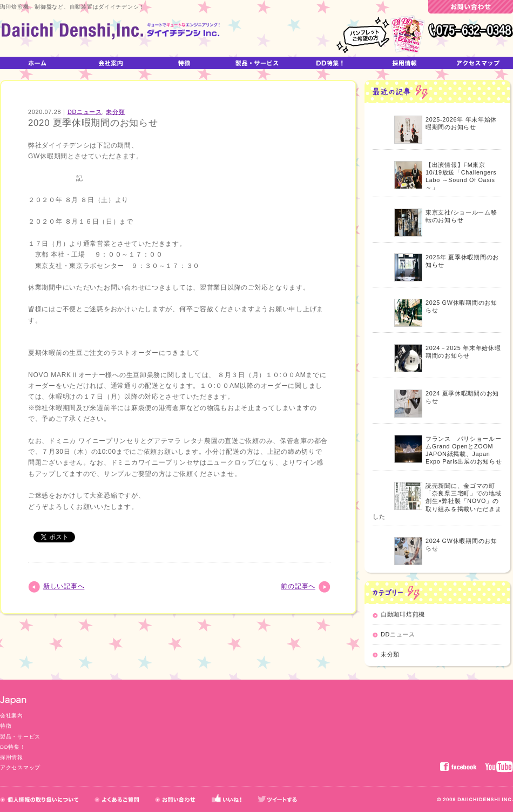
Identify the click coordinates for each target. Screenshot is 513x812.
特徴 (6, 726)
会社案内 (12, 716)
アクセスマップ (20, 767)
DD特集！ (13, 747)
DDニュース (85, 112)
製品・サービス (20, 737)
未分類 (115, 112)
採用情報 (12, 757)
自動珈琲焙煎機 (403, 614)
